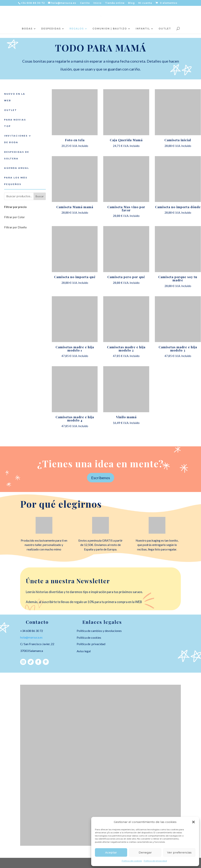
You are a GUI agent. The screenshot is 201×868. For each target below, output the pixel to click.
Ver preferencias (179, 852)
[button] (193, 822)
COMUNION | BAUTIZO (110, 29)
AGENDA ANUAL (17, 168)
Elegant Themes (51, 863)
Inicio (97, 3)
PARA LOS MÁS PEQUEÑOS (16, 181)
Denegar (145, 852)
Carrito (85, 3)
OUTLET (165, 29)
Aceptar (111, 852)
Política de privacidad (155, 861)
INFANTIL (143, 29)
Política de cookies (132, 861)
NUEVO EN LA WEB (15, 97)
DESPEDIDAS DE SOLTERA (17, 155)
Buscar (40, 196)
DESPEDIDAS (51, 29)
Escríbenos (101, 478)
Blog (131, 3)
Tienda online (115, 3)
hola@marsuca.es (31, 637)
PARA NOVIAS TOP (15, 123)
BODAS (27, 29)
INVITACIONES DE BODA (16, 139)
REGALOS (77, 29)
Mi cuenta (145, 3)
